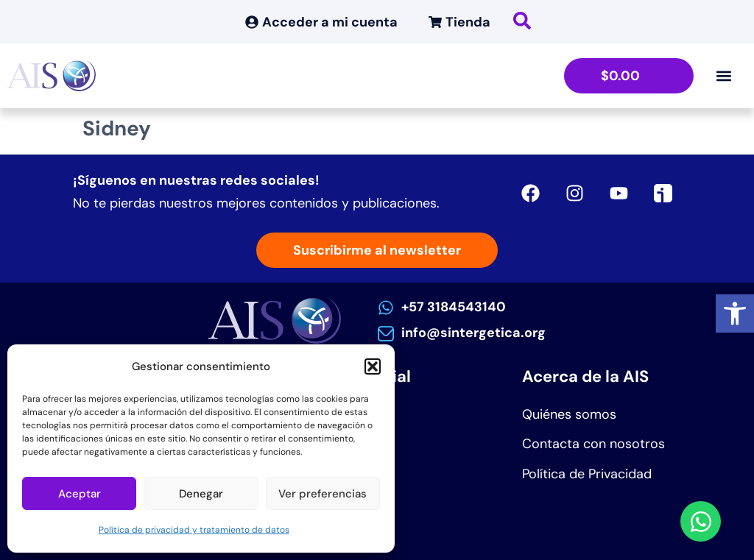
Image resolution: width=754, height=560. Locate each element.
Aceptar (80, 494)
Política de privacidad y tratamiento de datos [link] (194, 530)
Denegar (201, 494)
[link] (735, 313)
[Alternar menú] (724, 76)
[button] (373, 366)
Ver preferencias (323, 494)
